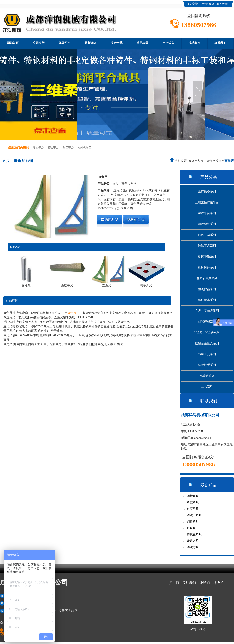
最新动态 (91, 43)
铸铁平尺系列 (207, 246)
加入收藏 (222, 4)
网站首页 (13, 43)
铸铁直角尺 (194, 534)
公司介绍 (39, 43)
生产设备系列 (207, 192)
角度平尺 (193, 509)
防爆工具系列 (207, 354)
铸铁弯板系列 (207, 224)
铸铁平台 (65, 43)
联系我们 (194, 4)
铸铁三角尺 (194, 515)
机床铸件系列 (207, 267)
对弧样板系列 (207, 322)
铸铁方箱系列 (207, 235)
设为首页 (208, 4)
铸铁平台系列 (207, 213)
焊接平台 (38, 147)
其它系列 (207, 387)
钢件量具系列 (207, 300)
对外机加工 (85, 147)
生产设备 (168, 43)
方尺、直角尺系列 (209, 161)
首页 (191, 161)
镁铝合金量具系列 (207, 343)
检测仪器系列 (207, 289)
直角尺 (72, 313)
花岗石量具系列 (207, 278)
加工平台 (68, 147)
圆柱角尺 (193, 496)
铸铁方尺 (193, 541)
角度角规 (193, 502)
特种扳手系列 (207, 365)
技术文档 (117, 43)
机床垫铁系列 (207, 257)
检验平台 (53, 147)
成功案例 (194, 43)
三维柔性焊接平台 (207, 202)
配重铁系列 (207, 376)
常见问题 (143, 43)
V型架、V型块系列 (207, 333)
